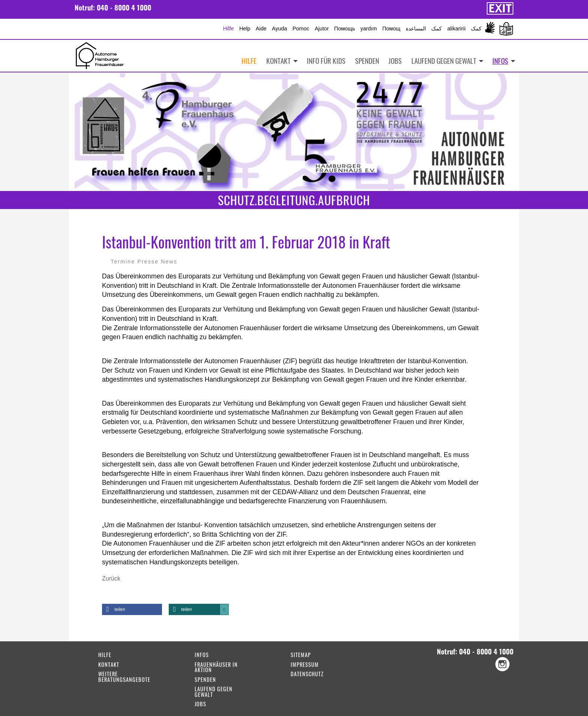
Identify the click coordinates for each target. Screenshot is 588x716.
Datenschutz (307, 675)
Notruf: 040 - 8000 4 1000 (113, 7)
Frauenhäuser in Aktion (216, 668)
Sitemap (301, 655)
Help (245, 29)
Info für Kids (326, 61)
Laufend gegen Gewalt (444, 61)
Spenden (367, 61)
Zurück (111, 578)
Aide (261, 29)
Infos (500, 61)
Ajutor (322, 29)
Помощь (345, 29)
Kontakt (278, 61)
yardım (369, 29)
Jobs (395, 61)
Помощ (391, 29)
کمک (436, 29)
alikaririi (457, 29)
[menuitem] (501, 61)
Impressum (305, 665)
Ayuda (280, 29)
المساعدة (416, 29)
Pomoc (301, 29)
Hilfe (229, 29)
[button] (132, 609)
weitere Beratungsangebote (124, 677)
